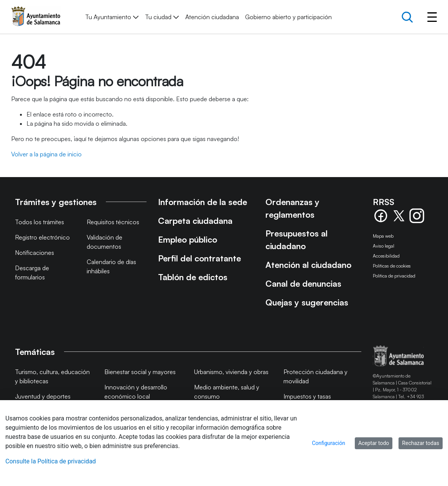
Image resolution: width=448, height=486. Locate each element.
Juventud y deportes (43, 396)
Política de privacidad (394, 276)
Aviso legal (384, 246)
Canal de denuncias (303, 283)
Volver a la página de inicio (46, 154)
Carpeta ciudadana (195, 221)
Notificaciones (35, 253)
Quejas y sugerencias (307, 302)
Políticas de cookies (392, 266)
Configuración (329, 443)
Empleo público (188, 239)
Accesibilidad (386, 256)
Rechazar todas (421, 443)
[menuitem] (112, 17)
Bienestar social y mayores (140, 372)
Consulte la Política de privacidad (51, 461)
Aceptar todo (374, 443)
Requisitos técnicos (113, 222)
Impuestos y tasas (307, 396)
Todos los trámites (40, 222)
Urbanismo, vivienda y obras (231, 372)
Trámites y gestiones (56, 202)
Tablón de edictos (193, 277)
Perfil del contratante (199, 258)
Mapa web (383, 236)
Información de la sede (203, 202)
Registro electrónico (42, 237)
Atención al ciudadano (308, 265)
